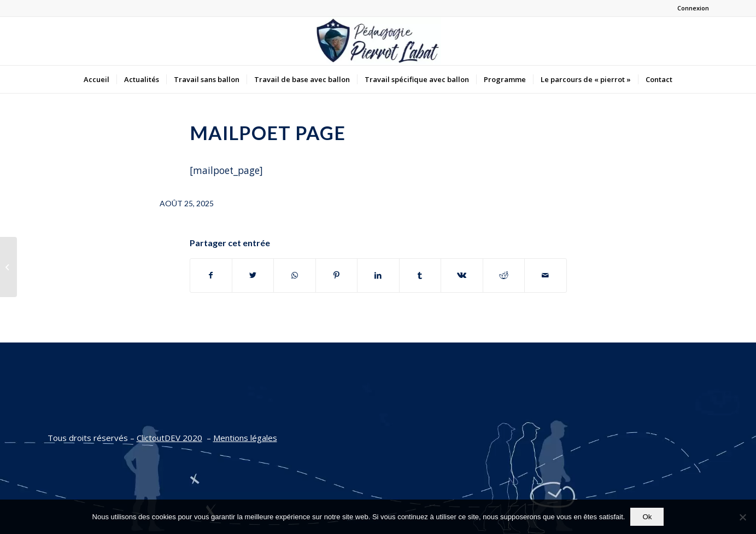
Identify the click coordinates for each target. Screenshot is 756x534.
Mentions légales (245, 438)
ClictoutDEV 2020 (169, 438)
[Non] (742, 517)
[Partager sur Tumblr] (420, 275)
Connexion (693, 8)
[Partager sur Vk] (462, 275)
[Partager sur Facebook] (211, 275)
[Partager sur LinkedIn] (378, 275)
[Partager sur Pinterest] (336, 275)
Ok (647, 517)
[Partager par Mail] (546, 275)
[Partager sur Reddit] (504, 275)
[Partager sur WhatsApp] (294, 275)
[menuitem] (96, 79)
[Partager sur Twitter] (253, 275)
